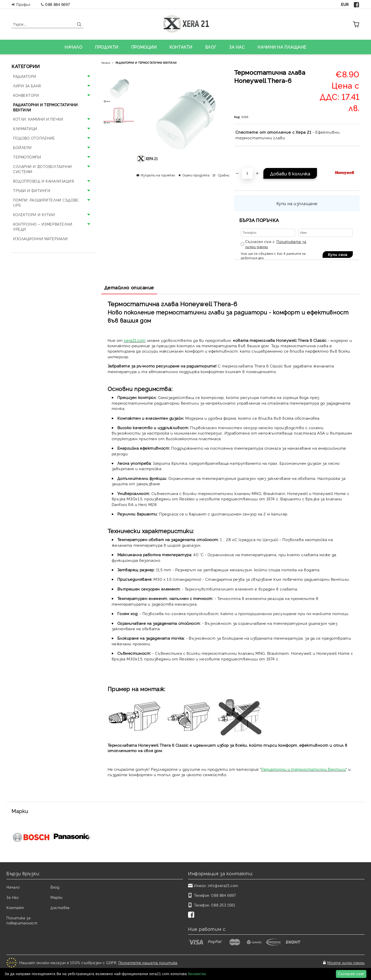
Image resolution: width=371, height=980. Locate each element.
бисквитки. (197, 974)
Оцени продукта (196, 175)
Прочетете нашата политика (148, 962)
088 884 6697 (57, 4)
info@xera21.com (223, 885)
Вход (55, 887)
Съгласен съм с (276, 244)
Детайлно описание (129, 287)
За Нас (13, 897)
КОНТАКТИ (181, 47)
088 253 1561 (223, 905)
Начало (106, 63)
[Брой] (247, 173)
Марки (56, 897)
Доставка (60, 907)
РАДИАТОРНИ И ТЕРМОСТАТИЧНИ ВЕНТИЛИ (146, 63)
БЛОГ (211, 47)
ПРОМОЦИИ (144, 47)
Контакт (15, 907)
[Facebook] (192, 915)
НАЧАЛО (73, 47)
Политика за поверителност (22, 920)
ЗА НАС (237, 47)
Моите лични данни (346, 962)
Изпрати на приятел (158, 175)
